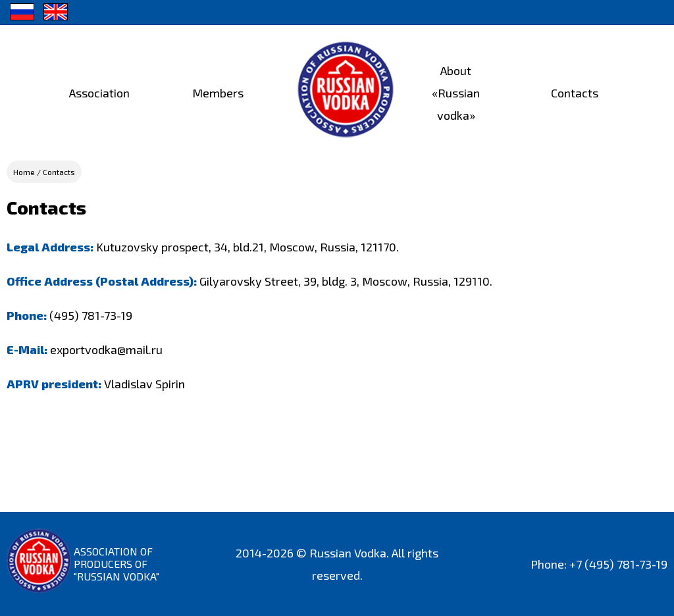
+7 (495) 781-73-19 (618, 564)
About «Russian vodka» (456, 93)
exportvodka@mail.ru (106, 349)
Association (99, 93)
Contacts (575, 93)
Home (24, 172)
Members (218, 93)
